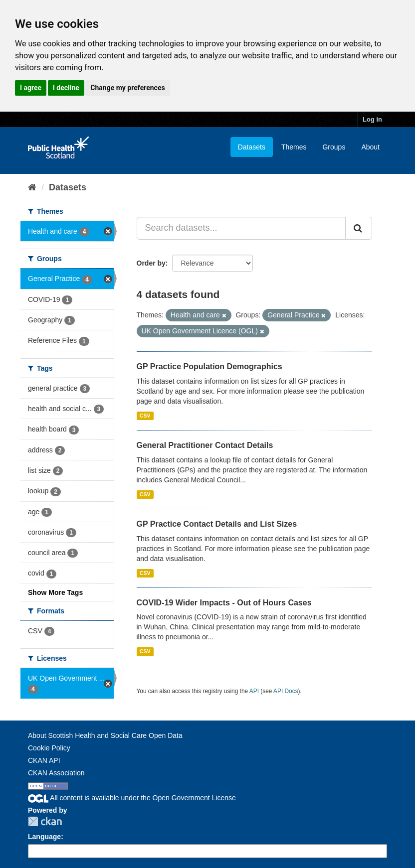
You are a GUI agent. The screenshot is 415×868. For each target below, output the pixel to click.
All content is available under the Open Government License (132, 798)
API (254, 691)
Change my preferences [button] (127, 88)
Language (44, 837)
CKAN (45, 821)
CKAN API (44, 760)
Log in (372, 119)
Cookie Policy (49, 748)
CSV (145, 416)
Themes (294, 147)
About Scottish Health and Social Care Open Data (105, 735)
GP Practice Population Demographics (209, 366)
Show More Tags (55, 592)
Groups (334, 147)
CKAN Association (56, 773)
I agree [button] (31, 88)
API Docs (286, 691)
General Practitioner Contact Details (205, 445)
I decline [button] (66, 88)
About (370, 147)
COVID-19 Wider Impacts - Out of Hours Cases (224, 603)
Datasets (252, 147)
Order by (151, 263)
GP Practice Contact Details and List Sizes (217, 524)
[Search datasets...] (241, 228)
